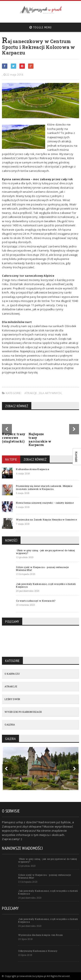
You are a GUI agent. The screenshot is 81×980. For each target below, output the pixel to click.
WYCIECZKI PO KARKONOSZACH (23, 712)
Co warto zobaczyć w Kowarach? (36, 601)
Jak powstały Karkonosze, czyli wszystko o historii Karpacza (46, 585)
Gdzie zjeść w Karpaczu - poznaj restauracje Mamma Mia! (42, 568)
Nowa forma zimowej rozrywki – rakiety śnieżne (45, 503)
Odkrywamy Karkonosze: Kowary (38, 951)
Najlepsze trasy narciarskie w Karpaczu (40, 439)
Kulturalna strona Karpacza (32, 469)
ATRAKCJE (31, 393)
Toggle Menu (40, 27)
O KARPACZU (12, 674)
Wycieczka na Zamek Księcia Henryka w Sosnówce (46, 520)
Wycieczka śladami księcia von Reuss (40, 935)
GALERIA (10, 725)
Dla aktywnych (50, 393)
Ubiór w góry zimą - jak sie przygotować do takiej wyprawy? (45, 552)
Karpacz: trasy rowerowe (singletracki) (14, 438)
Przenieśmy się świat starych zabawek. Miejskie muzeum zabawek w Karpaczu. (44, 487)
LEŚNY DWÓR (12, 699)
